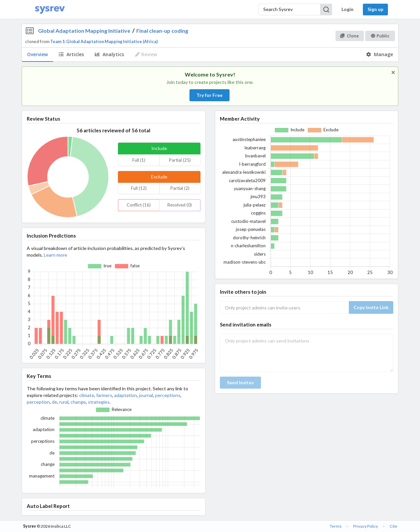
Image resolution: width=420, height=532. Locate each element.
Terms (336, 526)
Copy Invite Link (371, 307)
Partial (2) (180, 188)
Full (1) (139, 160)
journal (146, 395)
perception (38, 402)
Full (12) (139, 188)
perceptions (168, 395)
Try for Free (209, 95)
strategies (99, 402)
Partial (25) (180, 160)
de (54, 402)
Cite (393, 526)
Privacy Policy (366, 526)
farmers (104, 395)
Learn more (55, 255)
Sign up (375, 9)
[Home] (50, 10)
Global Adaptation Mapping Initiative (84, 31)
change (78, 402)
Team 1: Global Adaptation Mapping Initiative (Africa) (104, 42)
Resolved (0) (180, 205)
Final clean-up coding (162, 31)
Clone (349, 36)
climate (87, 395)
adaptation (126, 395)
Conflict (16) (139, 205)
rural (64, 402)
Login (347, 9)
